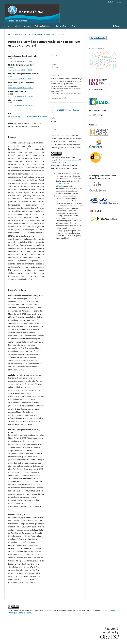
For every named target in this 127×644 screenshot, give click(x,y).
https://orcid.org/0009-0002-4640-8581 (21, 88)
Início (10, 34)
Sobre (7, 26)
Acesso (120, 2)
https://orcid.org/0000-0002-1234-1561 (21, 105)
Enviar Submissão (98, 38)
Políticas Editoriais (43, 26)
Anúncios (74, 26)
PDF (56, 55)
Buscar (117, 26)
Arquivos (27, 26)
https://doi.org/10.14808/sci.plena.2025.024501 (28, 116)
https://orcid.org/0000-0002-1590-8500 (21, 79)
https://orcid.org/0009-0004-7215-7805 (21, 97)
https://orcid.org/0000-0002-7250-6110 (21, 61)
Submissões (61, 26)
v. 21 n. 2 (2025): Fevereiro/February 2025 (40, 34)
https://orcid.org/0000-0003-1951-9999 (21, 70)
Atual (17, 26)
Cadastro (111, 2)
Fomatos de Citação (60, 98)
